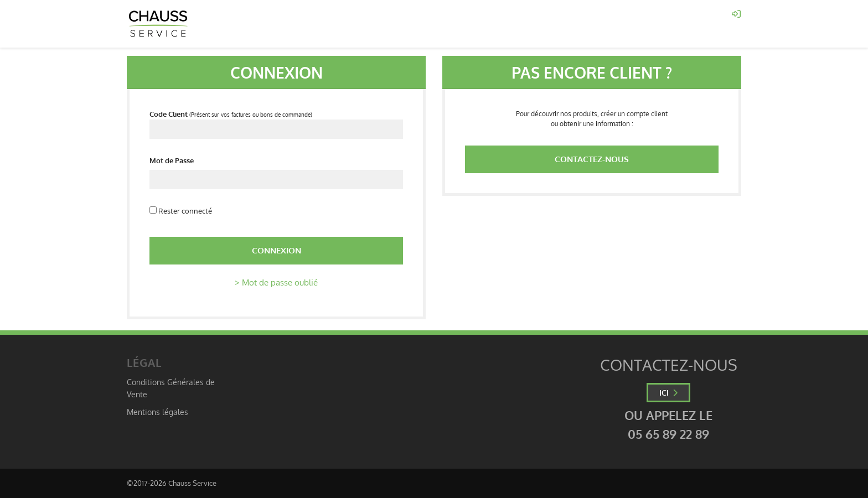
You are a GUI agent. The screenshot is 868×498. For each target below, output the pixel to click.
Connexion (277, 250)
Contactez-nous (592, 159)
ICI (668, 393)
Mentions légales (157, 412)
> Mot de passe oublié (276, 282)
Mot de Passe (172, 160)
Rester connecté (181, 211)
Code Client (169, 114)
